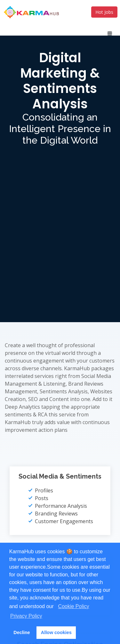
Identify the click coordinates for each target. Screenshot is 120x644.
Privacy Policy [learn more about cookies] (26, 616)
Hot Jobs (104, 12)
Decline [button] (22, 632)
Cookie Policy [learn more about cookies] (74, 606)
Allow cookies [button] (56, 632)
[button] (56, 607)
